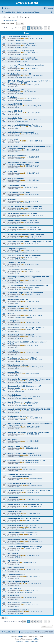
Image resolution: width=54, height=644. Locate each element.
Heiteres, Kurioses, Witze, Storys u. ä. (27, 238)
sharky (22, 520)
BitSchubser (24, 367)
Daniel (22, 134)
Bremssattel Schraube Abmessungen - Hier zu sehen (29, 379)
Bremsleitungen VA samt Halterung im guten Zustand (29, 242)
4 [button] (37, 28)
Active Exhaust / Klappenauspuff (21, 132)
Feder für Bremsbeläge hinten (20, 483)
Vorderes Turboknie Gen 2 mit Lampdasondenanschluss (20, 475)
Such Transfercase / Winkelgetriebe (22, 213)
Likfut (22, 46)
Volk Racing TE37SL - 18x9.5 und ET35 (23, 227)
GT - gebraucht (19, 93)
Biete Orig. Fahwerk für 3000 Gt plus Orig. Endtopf (28, 432)
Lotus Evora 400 (14, 589)
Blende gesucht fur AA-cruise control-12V (25, 504)
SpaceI (22, 166)
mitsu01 (23, 381)
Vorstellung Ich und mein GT (19, 74)
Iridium (22, 85)
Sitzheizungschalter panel (18, 582)
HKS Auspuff (13, 439)
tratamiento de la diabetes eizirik (21, 51)
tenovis (23, 157)
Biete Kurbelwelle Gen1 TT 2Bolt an (22, 220)
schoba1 (23, 113)
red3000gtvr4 (25, 612)
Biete (16, 86)
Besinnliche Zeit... (15, 118)
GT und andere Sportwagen (24, 592)
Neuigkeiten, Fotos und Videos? (21, 335)
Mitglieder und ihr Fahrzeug (23, 77)
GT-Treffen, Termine (21, 210)
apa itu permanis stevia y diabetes (22, 44)
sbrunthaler (24, 39)
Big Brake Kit (13, 561)
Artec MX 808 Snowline (17, 467)
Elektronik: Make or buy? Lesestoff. (22, 526)
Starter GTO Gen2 (15, 111)
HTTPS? (11, 314)
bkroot (22, 222)
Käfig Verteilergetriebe (17, 249)
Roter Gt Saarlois (15, 511)
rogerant (23, 271)
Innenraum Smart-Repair (18, 307)
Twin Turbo (24, 534)
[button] (24, 28)
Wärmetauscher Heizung (18, 365)
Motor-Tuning (19, 282)
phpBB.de (36, 639)
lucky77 (23, 434)
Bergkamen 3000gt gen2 (17, 155)
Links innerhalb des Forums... (20, 37)
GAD (22, 92)
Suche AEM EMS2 (15, 104)
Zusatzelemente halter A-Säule (20, 270)
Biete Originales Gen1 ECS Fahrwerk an (24, 519)
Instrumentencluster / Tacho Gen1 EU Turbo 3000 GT (29, 490)
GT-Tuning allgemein (21, 252)
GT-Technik (18, 557)
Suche (17, 107)
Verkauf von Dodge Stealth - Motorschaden (25, 293)
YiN (21, 469)
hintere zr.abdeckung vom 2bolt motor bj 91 (25, 547)
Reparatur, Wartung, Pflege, (24, 289)
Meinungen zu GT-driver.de (23, 317)
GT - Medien (19, 338)
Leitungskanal (13, 321)
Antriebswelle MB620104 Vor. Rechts (23, 125)
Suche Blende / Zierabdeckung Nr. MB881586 (26, 328)
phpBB (20, 637)
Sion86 (22, 374)
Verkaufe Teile (13, 596)
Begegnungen (19, 159)
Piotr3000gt (24, 141)
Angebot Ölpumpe (15, 372)
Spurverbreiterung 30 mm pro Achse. (23, 533)
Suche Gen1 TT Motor (16, 263)
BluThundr (24, 506)
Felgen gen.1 (13, 139)
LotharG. (23, 390)
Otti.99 (22, 448)
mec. (22, 187)
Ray (21, 598)
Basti (22, 257)
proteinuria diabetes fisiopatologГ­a (22, 58)
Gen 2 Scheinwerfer (16, 568)
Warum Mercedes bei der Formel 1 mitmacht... (26, 234)
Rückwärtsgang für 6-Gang (19, 446)
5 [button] (40, 28)
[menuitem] (7, 8)
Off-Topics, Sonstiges (21, 47)
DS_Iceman (24, 485)
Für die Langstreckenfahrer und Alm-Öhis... (25, 206)
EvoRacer (23, 106)
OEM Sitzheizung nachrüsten (19, 603)
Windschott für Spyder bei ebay (20, 416)
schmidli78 (24, 229)
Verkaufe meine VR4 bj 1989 (19, 90)
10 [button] (46, 28)
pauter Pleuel (13, 351)
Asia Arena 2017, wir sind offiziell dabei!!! (25, 256)
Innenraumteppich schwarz (19, 192)
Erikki (22, 605)
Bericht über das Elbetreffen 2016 (21, 453)
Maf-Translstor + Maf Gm (18, 300)
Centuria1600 (25, 215)
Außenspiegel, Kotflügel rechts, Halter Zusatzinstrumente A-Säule (23, 163)
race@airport (13, 199)
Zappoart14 (24, 127)
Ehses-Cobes (25, 76)
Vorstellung (12, 97)
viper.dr (23, 173)
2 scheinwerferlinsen (16, 575)
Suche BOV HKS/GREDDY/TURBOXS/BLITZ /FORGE (29, 409)
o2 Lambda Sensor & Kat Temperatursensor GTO (28, 286)
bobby (22, 201)
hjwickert (23, 99)
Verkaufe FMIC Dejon (16, 185)
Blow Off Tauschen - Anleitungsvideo (23, 402)
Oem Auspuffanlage (16, 178)
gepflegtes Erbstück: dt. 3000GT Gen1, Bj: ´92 (26, 460)
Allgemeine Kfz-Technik (22, 529)
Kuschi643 (24, 120)
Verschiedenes (19, 40)
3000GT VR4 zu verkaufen (18, 610)
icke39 (22, 591)
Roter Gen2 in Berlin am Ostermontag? (24, 540)
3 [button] (34, 28)
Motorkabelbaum (14, 395)
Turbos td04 (12, 171)
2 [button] (31, 28)
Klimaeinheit (13, 497)
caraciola (23, 397)
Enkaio (22, 287)
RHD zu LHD (13, 554)
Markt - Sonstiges (20, 420)
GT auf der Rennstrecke (22, 203)
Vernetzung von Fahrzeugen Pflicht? (22, 358)
